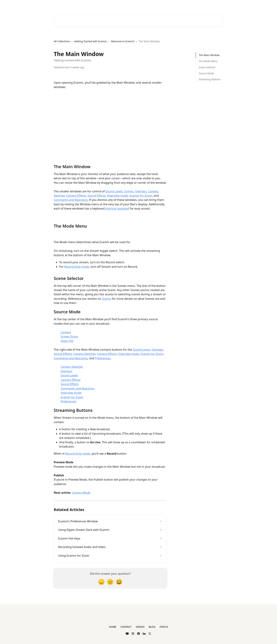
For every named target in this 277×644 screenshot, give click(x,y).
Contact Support (183, 6)
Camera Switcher (84, 354)
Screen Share (69, 336)
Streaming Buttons (210, 79)
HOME (113, 627)
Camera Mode (81, 493)
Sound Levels (114, 191)
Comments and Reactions (71, 358)
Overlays (141, 191)
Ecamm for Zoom (141, 196)
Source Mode (206, 73)
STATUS (164, 627)
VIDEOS (140, 627)
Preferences (103, 358)
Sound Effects (96, 196)
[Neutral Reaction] (110, 582)
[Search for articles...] (138, 21)
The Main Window (209, 55)
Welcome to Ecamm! (123, 41)
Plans (200, 6)
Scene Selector (207, 67)
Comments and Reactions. (71, 200)
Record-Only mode (77, 267)
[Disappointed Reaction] (101, 582)
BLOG (152, 627)
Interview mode (117, 196)
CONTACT (126, 627)
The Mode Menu (208, 61)
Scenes (129, 191)
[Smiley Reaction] (119, 582)
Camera (66, 332)
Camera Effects (76, 196)
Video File (67, 341)
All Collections (62, 41)
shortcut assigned (117, 208)
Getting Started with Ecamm (90, 41)
